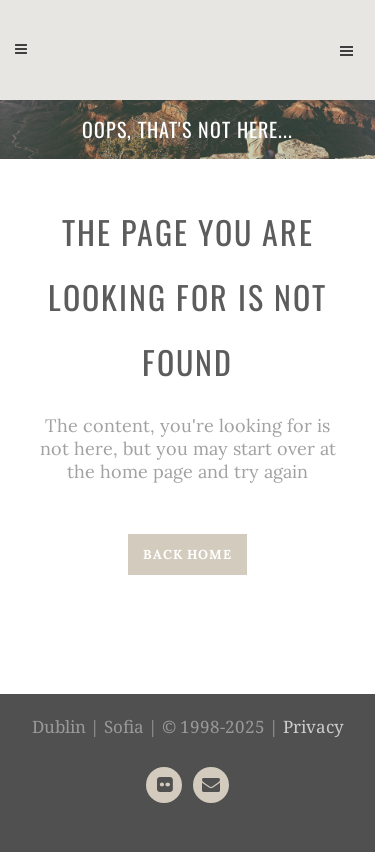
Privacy (313, 726)
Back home (187, 554)
